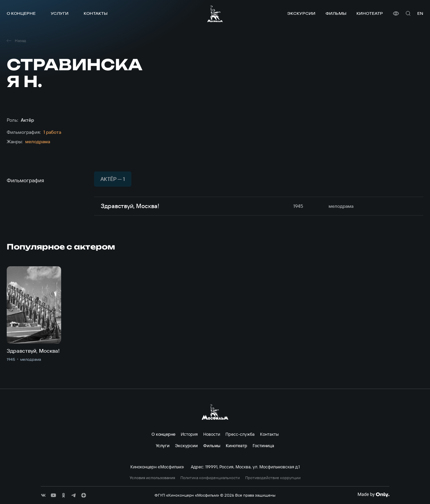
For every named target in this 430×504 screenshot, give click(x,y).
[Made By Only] (373, 495)
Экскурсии (301, 13)
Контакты (96, 13)
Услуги (60, 13)
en (420, 13)
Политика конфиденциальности (210, 478)
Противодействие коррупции (273, 478)
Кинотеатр (370, 13)
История (189, 434)
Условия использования (152, 478)
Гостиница (263, 445)
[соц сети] (43, 495)
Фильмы (336, 13)
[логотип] (215, 14)
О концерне (21, 13)
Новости (212, 434)
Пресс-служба (240, 434)
